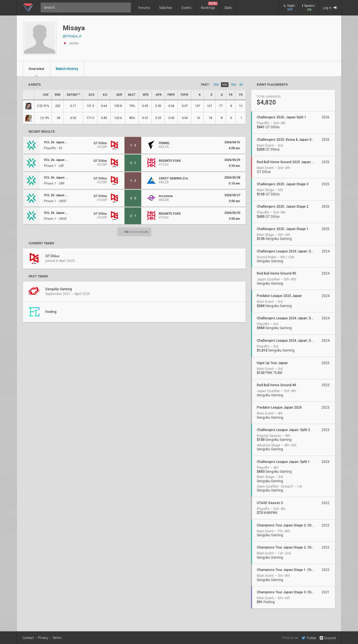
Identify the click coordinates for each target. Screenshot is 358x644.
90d (233, 85)
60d (225, 85)
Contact (28, 638)
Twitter (309, 638)
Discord (327, 638)
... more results (134, 232)
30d (216, 85)
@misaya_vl (72, 36)
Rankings (209, 6)
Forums (144, 8)
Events (187, 8)
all (241, 85)
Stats (228, 8)
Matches (166, 8)
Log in (330, 8)
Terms (57, 638)
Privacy (43, 638)
